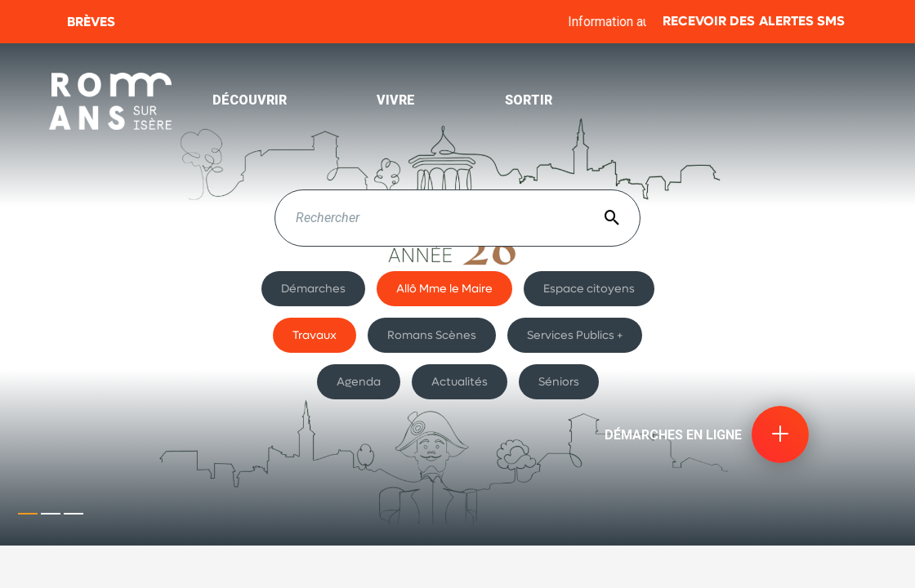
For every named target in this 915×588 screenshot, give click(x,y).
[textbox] (457, 218)
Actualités (460, 381)
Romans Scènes (432, 335)
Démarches (313, 288)
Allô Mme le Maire (444, 288)
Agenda (359, 381)
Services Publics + (575, 335)
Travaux (315, 335)
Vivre (396, 100)
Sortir (529, 100)
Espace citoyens (589, 288)
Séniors (559, 381)
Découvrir (250, 100)
